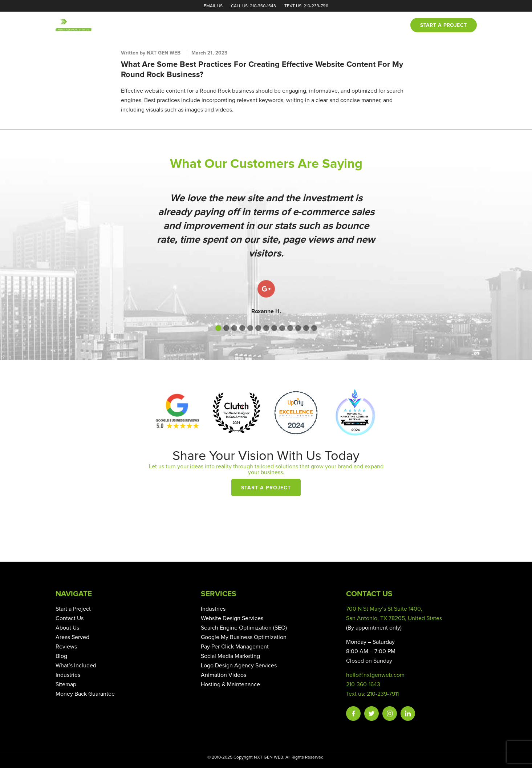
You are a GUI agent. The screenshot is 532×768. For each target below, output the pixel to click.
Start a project (443, 25)
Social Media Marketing (230, 656)
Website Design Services (232, 618)
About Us (67, 628)
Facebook (353, 714)
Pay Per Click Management (235, 647)
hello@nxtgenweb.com (375, 675)
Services (253, 25)
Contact (387, 25)
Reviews (328, 25)
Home (194, 25)
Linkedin (408, 714)
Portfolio (292, 25)
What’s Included (76, 666)
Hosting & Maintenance (230, 684)
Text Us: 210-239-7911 (306, 6)
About (222, 25)
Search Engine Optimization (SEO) (244, 628)
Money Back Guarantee (85, 694)
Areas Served (72, 637)
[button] (218, 328)
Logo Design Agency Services (239, 666)
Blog (358, 25)
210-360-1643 (363, 684)
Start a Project (266, 488)
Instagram (390, 714)
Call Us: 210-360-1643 (253, 6)
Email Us (213, 6)
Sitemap (66, 684)
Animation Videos (224, 675)
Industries (68, 675)
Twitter (371, 714)
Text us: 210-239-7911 (372, 694)
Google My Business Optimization (244, 637)
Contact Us (70, 618)
